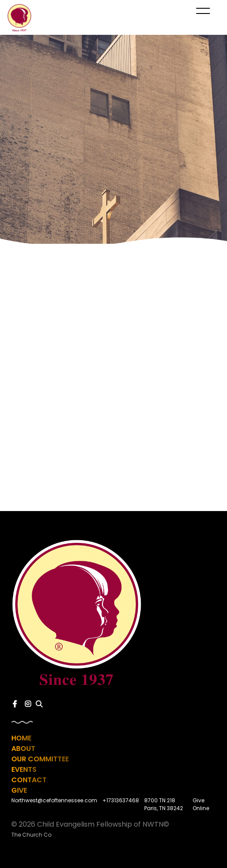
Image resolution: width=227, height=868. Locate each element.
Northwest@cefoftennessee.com (54, 800)
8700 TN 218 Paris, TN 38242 (164, 804)
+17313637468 (121, 800)
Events (24, 769)
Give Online (201, 804)
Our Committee (40, 759)
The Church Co (31, 835)
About (23, 749)
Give (19, 790)
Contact (29, 780)
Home (21, 738)
